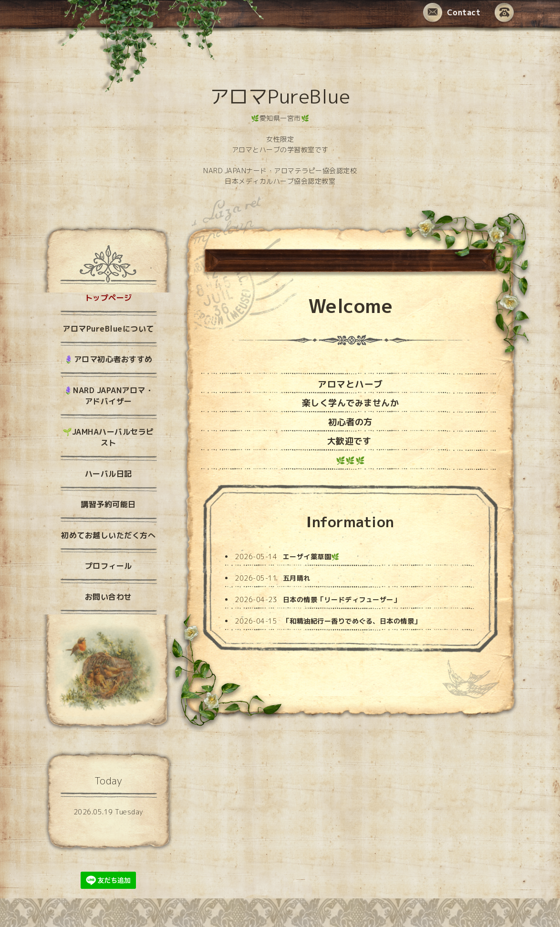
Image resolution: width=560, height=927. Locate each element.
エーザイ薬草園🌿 (311, 557)
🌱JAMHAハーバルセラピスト (108, 437)
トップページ (109, 298)
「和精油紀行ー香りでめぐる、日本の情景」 (352, 621)
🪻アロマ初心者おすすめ (108, 359)
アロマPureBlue (280, 96)
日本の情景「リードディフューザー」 (342, 599)
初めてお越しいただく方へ (108, 535)
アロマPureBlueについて (108, 329)
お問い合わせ (109, 597)
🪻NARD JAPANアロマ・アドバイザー (109, 396)
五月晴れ (297, 578)
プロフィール (109, 566)
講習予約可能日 (108, 504)
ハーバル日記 (109, 474)
